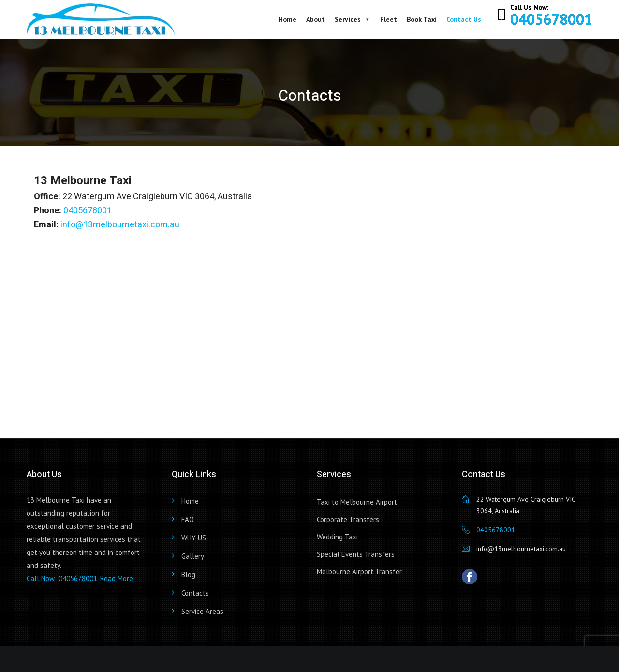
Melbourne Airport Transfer (359, 572)
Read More (117, 578)
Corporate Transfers (348, 519)
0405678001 (551, 19)
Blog (188, 575)
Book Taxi (422, 19)
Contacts (195, 593)
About (316, 19)
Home (287, 19)
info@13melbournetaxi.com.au (120, 225)
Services (353, 19)
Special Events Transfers (356, 554)
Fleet (389, 19)
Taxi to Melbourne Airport (357, 502)
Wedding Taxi (337, 537)
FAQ (188, 519)
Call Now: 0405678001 (62, 578)
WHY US (194, 538)
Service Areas (202, 611)
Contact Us (464, 19)
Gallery (193, 556)
